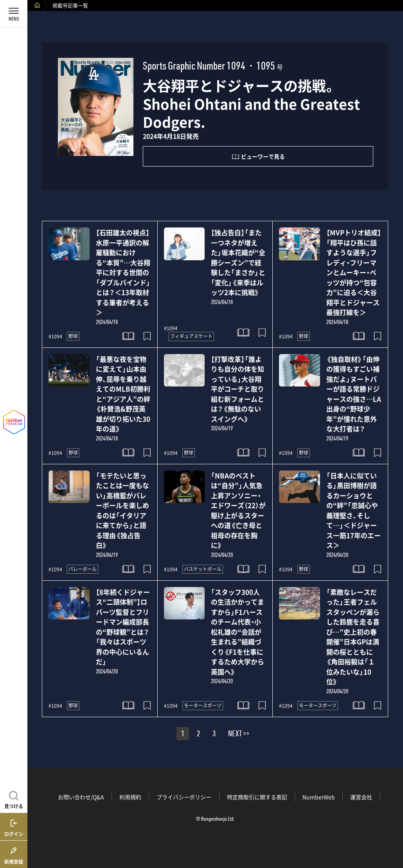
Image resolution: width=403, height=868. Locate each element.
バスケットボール (203, 569)
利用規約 (130, 797)
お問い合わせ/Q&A (81, 797)
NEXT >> (239, 735)
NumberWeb (319, 797)
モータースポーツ (203, 705)
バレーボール (83, 569)
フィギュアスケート (191, 336)
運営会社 (361, 797)
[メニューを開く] (14, 14)
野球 (73, 336)
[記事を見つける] (14, 799)
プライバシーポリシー (184, 797)
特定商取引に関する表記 (257, 797)
